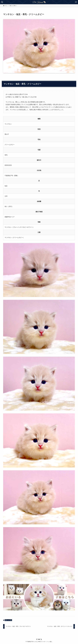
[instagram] (37, 639)
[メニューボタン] (76, 2)
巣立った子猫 (8, 620)
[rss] (41, 639)
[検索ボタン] (2, 2)
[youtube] (39, 639)
